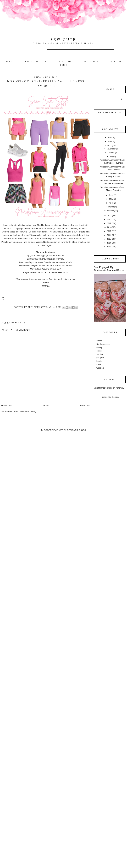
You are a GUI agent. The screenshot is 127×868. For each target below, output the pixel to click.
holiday (99, 361)
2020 (109, 219)
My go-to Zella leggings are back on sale (46, 255)
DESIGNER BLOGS (76, 430)
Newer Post (7, 406)
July (111, 157)
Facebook (116, 62)
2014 (109, 243)
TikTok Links (90, 62)
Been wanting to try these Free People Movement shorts (46, 262)
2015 (109, 239)
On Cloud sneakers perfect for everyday (46, 259)
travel (99, 365)
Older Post (85, 406)
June (111, 195)
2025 (110, 138)
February (111, 211)
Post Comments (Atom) (25, 411)
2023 (110, 141)
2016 (109, 235)
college (99, 351)
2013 (109, 247)
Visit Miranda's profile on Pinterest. (109, 388)
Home (9, 62)
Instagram (65, 62)
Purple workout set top (34, 272)
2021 (109, 216)
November (111, 149)
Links (64, 65)
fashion (100, 354)
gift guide (100, 358)
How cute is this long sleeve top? (46, 269)
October (111, 153)
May (111, 199)
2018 (109, 227)
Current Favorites (35, 62)
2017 (109, 231)
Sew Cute (63, 40)
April (111, 203)
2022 (109, 145)
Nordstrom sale (103, 344)
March (111, 207)
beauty (99, 347)
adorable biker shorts (58, 272)
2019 (109, 223)
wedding (100, 368)
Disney (99, 341)
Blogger (115, 397)
